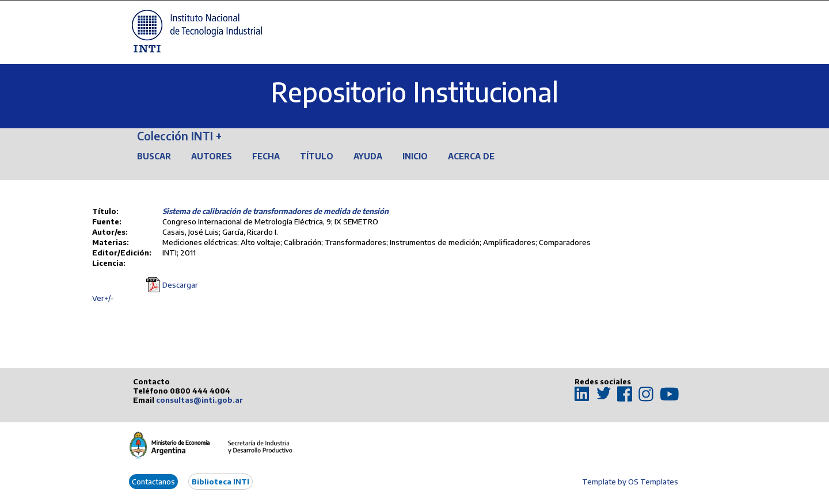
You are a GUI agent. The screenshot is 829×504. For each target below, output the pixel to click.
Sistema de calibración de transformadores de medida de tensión (275, 211)
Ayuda (368, 156)
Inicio (415, 156)
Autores (212, 156)
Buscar (154, 156)
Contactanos (153, 482)
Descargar (180, 285)
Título (317, 156)
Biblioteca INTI (220, 482)
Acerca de (471, 156)
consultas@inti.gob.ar (199, 400)
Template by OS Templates (630, 482)
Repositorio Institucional (414, 92)
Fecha (266, 156)
